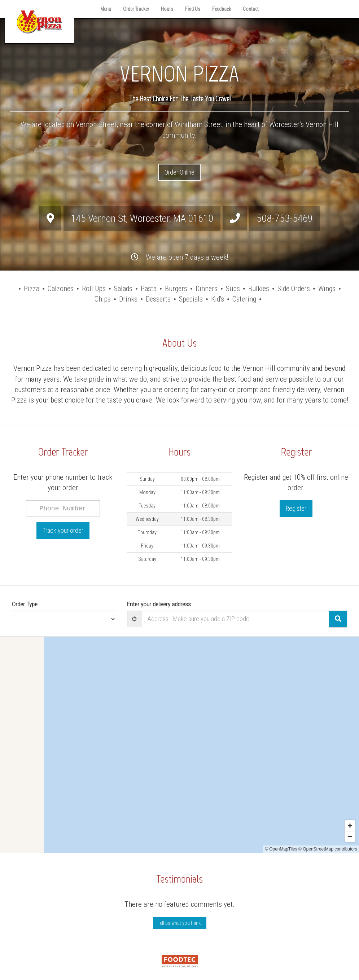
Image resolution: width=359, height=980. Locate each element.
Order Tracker (136, 9)
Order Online (179, 172)
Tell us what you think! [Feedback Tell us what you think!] (180, 923)
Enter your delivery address (159, 604)
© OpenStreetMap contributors (328, 849)
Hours (167, 9)
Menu (106, 9)
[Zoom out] (350, 836)
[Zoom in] (350, 826)
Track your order (63, 530)
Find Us (193, 9)
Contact (251, 9)
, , (142, 218)
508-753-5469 (285, 218)
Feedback (222, 9)
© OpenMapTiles (281, 849)
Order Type (25, 604)
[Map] (179, 745)
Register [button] (296, 508)
